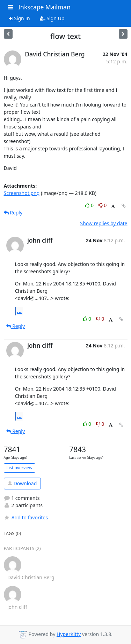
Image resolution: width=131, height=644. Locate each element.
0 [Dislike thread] (103, 205)
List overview (20, 468)
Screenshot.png (22, 193)
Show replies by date (104, 223)
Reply (13, 213)
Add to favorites (26, 517)
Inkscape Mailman (44, 7)
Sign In (19, 18)
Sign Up (52, 18)
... (20, 311)
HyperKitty (69, 634)
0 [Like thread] (90, 205)
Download (22, 483)
